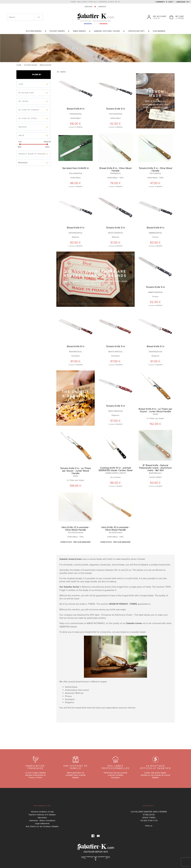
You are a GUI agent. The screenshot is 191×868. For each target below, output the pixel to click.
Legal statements (42, 823)
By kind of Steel (28, 118)
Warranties (42, 818)
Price (22, 135)
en (183, 2)
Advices (88, 7)
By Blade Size (26, 93)
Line (21, 84)
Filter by (33, 75)
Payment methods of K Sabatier (42, 815)
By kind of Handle (29, 110)
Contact (102, 7)
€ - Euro (164, 2)
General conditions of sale (42, 812)
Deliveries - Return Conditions (42, 820)
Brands (23, 127)
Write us (149, 826)
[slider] (20, 144)
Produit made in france (32, 154)
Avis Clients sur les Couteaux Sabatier (42, 826)
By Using (24, 101)
